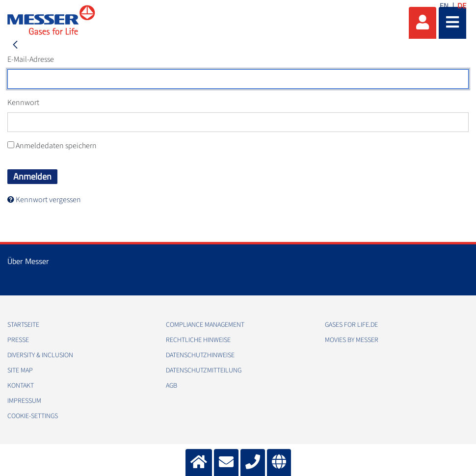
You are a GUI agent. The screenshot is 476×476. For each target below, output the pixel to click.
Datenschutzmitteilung (204, 370)
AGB (172, 386)
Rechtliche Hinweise (198, 340)
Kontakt (21, 386)
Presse (18, 340)
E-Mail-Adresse (31, 59)
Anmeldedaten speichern (52, 146)
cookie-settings (33, 416)
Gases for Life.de (351, 325)
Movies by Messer (352, 340)
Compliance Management (205, 325)
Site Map (20, 370)
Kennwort (23, 103)
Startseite (23, 325)
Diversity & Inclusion (40, 355)
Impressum (24, 401)
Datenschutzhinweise (200, 355)
